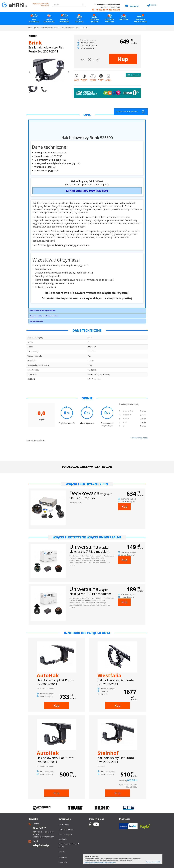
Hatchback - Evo (72, 28)
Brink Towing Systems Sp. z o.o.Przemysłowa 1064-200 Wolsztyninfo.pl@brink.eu (87, 311)
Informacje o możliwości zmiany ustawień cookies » (100, 863)
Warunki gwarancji (36, 321)
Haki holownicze (47, 28)
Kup (123, 59)
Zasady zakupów (65, 834)
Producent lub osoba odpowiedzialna (43, 310)
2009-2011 (84, 28)
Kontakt (62, 851)
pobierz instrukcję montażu (130, 112)
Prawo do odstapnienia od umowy (69, 845)
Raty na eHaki (64, 824)
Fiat (57, 28)
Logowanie (63, 862)
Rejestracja (63, 857)
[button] (30, 72)
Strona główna (34, 28)
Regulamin (63, 839)
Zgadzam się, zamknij (153, 862)
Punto (62, 28)
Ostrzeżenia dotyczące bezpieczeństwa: (44, 316)
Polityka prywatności (66, 829)
